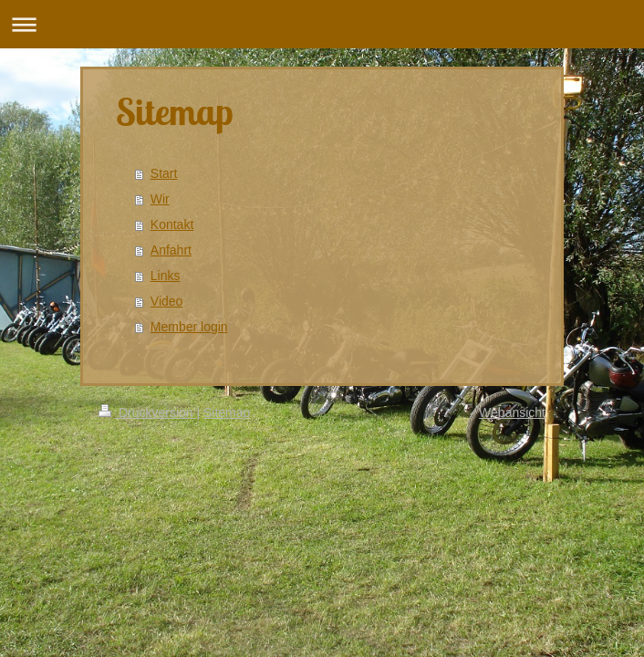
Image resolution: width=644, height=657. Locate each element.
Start (164, 173)
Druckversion (147, 412)
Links (166, 276)
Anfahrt (171, 250)
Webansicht (512, 412)
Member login (189, 327)
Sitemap (227, 412)
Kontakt (172, 224)
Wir (160, 199)
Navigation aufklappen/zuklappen (322, 24)
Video (167, 301)
